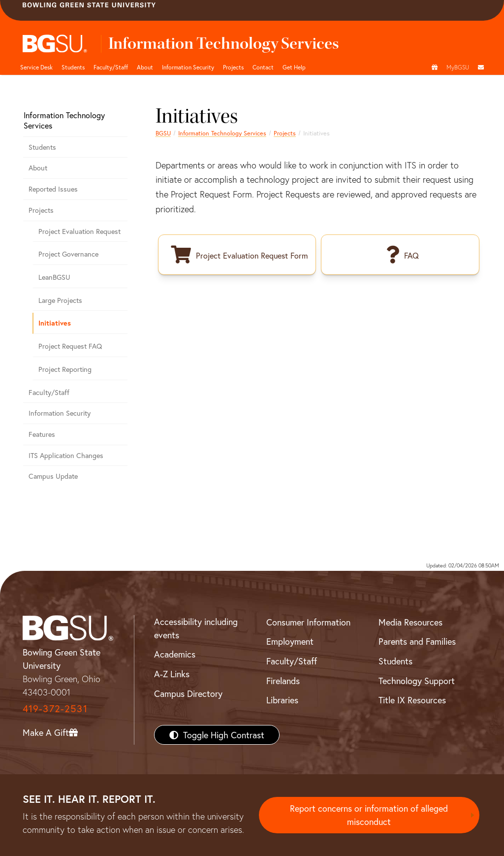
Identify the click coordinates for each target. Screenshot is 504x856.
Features (42, 434)
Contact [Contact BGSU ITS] (263, 67)
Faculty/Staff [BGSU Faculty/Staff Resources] (292, 661)
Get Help (294, 67)
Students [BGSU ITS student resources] (73, 67)
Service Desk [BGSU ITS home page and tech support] (36, 67)
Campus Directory (188, 693)
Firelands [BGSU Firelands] (283, 681)
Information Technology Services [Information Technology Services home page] (222, 133)
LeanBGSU (54, 277)
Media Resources (410, 622)
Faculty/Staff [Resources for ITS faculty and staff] (49, 392)
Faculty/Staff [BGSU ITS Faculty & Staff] (111, 67)
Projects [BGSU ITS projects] (233, 67)
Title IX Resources (412, 700)
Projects (285, 133)
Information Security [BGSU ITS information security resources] (188, 67)
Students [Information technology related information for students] (42, 147)
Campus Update (53, 476)
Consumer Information (308, 622)
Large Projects (60, 300)
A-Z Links (172, 674)
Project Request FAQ (70, 346)
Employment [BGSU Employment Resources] (290, 641)
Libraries (282, 700)
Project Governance (68, 254)
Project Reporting (65, 369)
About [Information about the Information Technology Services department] (38, 168)
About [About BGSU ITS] (145, 67)
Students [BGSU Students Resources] (395, 661)
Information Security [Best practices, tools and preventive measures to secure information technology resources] (60, 413)
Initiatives (55, 323)
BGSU (163, 133)
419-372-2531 (55, 708)
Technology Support (417, 681)
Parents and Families (417, 641)
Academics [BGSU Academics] (175, 654)
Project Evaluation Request (79, 231)
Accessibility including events (196, 628)
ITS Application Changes (66, 455)
